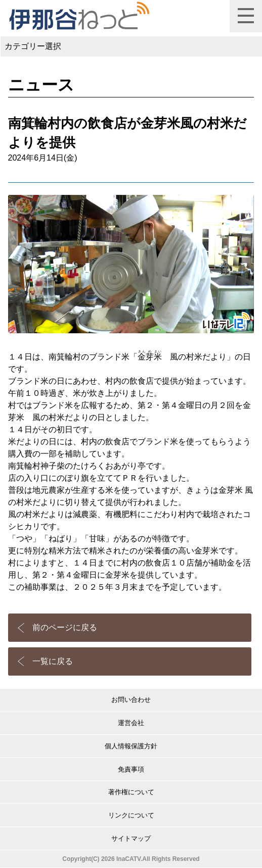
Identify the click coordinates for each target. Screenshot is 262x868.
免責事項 (131, 769)
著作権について (131, 792)
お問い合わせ (131, 700)
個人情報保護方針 (131, 746)
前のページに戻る (65, 627)
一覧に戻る (53, 661)
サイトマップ (131, 838)
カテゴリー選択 (33, 46)
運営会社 (131, 723)
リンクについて (131, 815)
